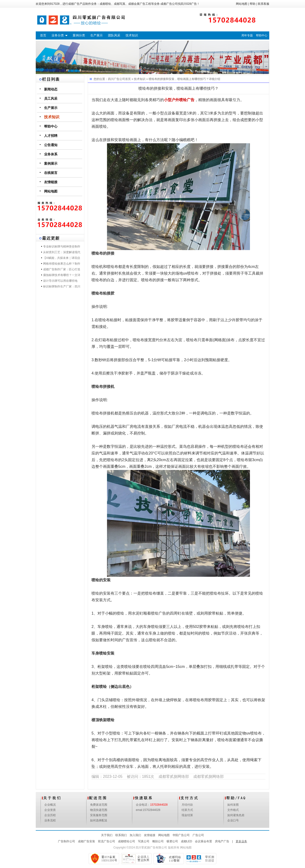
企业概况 (50, 805)
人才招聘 (51, 136)
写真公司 (144, 841)
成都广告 (74, 4)
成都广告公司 (169, 4)
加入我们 (135, 835)
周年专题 (247, 35)
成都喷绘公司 (127, 841)
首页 (43, 35)
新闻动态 (51, 89)
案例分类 (79, 35)
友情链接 (51, 182)
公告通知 (51, 145)
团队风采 (114, 35)
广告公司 (198, 835)
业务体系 (51, 154)
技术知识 (132, 35)
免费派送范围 (99, 805)
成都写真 (120, 4)
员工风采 (51, 99)
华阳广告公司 (181, 835)
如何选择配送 (99, 820)
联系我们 (121, 835)
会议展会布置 (203, 841)
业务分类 (58, 35)
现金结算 (187, 815)
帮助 (253, 4)
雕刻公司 (158, 841)
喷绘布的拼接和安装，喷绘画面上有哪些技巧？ (179, 79)
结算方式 (187, 810)
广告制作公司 (66, 841)
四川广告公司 (117, 79)
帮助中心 (262, 35)
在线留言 (51, 173)
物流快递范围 (99, 810)
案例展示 (51, 163)
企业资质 (50, 810)
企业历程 (50, 815)
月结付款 (187, 805)
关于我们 (107, 835)
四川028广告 (189, 4)
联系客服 (264, 4)
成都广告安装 (86, 841)
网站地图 (242, 4)
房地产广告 (222, 841)
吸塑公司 (172, 841)
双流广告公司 (107, 841)
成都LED (186, 841)
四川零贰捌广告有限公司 (151, 848)
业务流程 (50, 820)
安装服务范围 (99, 815)
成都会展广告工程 (140, 4)
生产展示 (97, 35)
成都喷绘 (105, 4)
